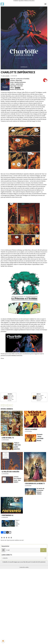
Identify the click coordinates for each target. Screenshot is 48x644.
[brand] (3, 4)
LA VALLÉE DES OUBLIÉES (10, 472)
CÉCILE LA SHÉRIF (31, 429)
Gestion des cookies (24, 567)
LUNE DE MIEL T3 (8, 438)
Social (6, 405)
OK (43, 550)
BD (2, 405)
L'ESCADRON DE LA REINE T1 (35, 483)
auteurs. (10, 405)
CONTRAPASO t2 (7, 515)
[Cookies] (3, 641)
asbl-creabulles (6, 76)
